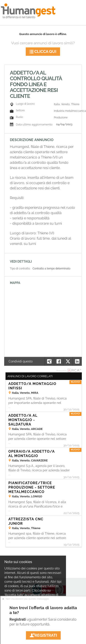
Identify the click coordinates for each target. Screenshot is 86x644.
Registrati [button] (43, 635)
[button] (77, 361)
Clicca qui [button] (43, 51)
